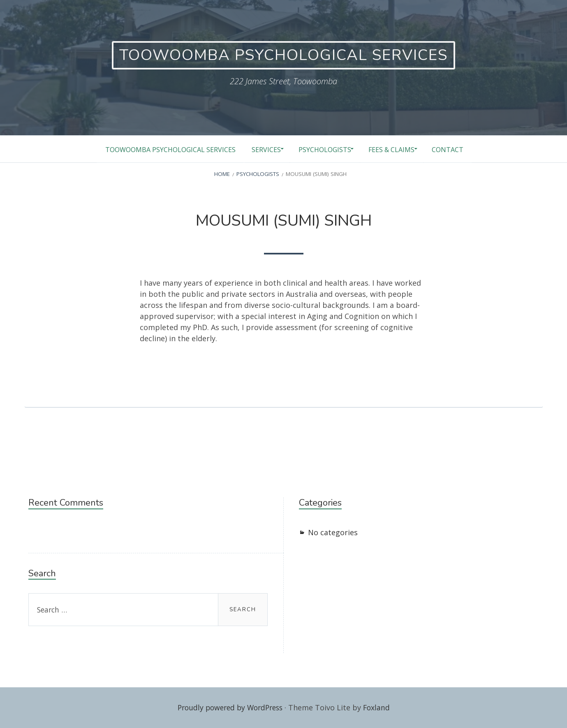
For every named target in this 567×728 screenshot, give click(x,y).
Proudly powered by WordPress (229, 707)
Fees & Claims (396, 149)
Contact (457, 149)
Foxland (380, 707)
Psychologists (324, 149)
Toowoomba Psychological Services (160, 149)
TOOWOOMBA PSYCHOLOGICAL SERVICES (284, 55)
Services (261, 149)
